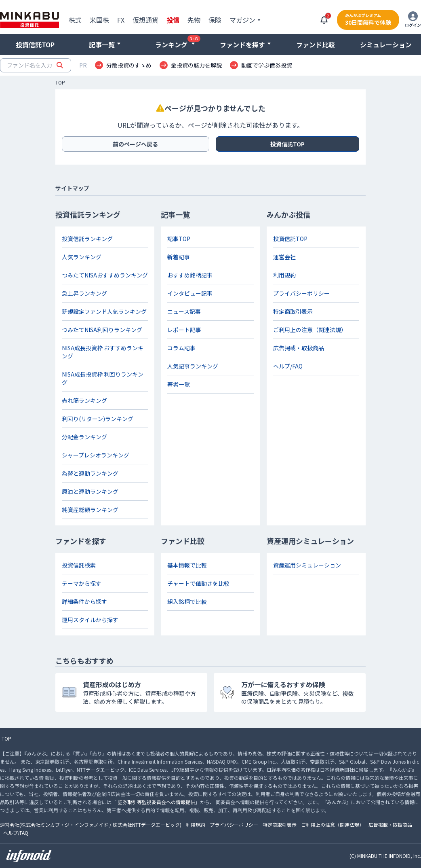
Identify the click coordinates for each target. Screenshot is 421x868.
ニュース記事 (184, 311)
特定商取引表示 (293, 311)
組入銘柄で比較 (187, 601)
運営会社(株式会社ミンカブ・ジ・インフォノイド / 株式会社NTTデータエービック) (91, 825)
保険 (215, 20)
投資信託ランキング (87, 239)
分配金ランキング (84, 437)
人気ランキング (82, 257)
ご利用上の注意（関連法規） (310, 330)
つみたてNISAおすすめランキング (105, 275)
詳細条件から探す (84, 601)
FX (121, 20)
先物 (194, 20)
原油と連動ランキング (90, 491)
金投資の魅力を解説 (196, 65)
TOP (60, 83)
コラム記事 (181, 348)
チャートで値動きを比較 (198, 583)
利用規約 (284, 275)
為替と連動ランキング (90, 473)
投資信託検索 (79, 565)
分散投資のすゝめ (129, 65)
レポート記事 (184, 330)
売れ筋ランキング (84, 400)
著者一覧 (179, 384)
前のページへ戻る (135, 144)
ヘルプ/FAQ (288, 366)
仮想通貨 (145, 20)
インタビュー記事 (190, 293)
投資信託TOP (35, 44)
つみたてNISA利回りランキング (102, 330)
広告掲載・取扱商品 (299, 348)
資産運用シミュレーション (307, 565)
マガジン (242, 20)
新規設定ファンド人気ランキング (104, 311)
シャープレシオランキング (96, 455)
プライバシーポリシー (301, 293)
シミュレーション (386, 44)
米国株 (99, 20)
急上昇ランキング (84, 293)
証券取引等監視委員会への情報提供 (156, 802)
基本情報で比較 (187, 565)
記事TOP (179, 239)
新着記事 (179, 257)
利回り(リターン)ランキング (98, 419)
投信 (173, 20)
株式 (75, 20)
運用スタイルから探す (90, 620)
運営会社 (284, 257)
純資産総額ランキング (90, 510)
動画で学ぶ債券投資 (267, 65)
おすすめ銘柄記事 (190, 275)
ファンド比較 (316, 44)
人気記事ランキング (193, 366)
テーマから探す (82, 583)
